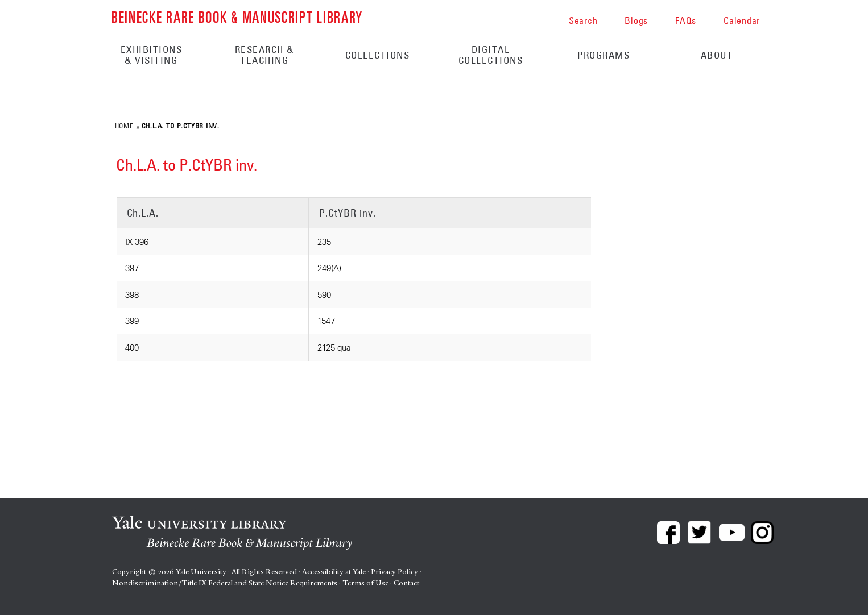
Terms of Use (365, 583)
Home (124, 126)
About (717, 55)
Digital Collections (491, 55)
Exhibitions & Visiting (152, 55)
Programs (604, 55)
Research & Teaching (264, 55)
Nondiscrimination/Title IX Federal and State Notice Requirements (225, 583)
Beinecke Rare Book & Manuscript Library (237, 16)
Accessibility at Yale (334, 572)
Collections (378, 55)
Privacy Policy (394, 572)
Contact (406, 583)
